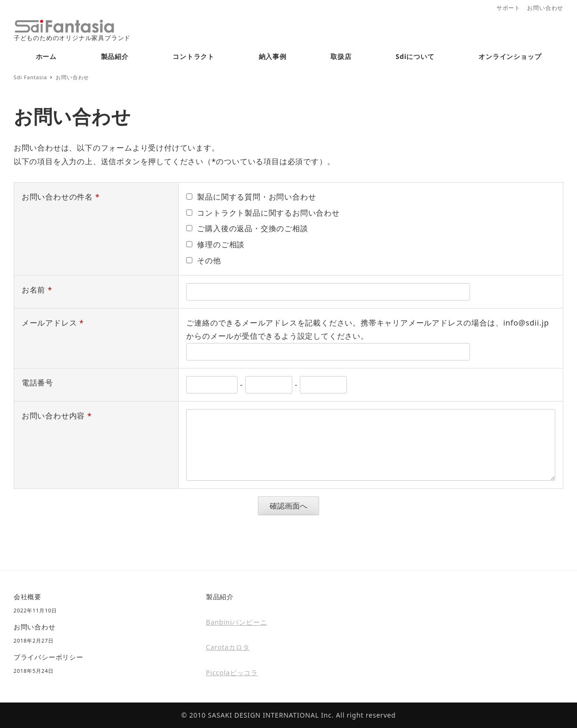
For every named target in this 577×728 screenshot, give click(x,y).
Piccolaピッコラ (232, 673)
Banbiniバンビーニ (237, 622)
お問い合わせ (545, 8)
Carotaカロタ (228, 647)
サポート (508, 8)
